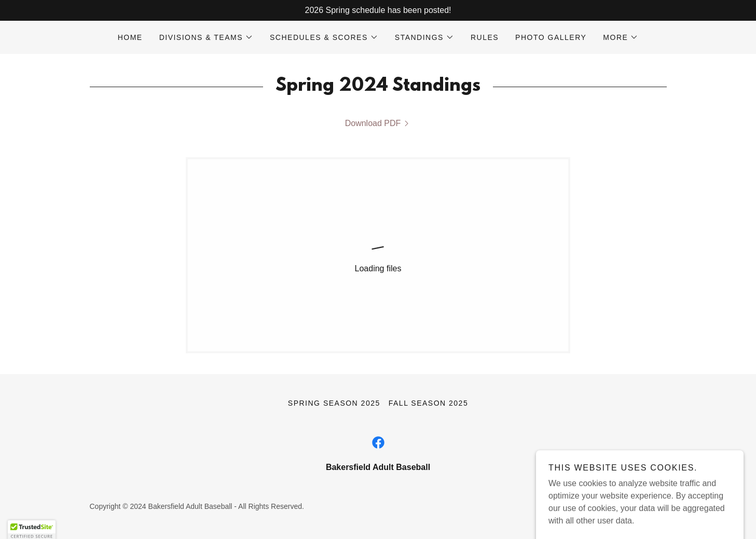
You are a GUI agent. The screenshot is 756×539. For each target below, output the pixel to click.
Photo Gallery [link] (551, 37)
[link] (378, 123)
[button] (206, 37)
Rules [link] (485, 37)
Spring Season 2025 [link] (334, 403)
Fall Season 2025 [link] (428, 403)
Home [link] (130, 37)
